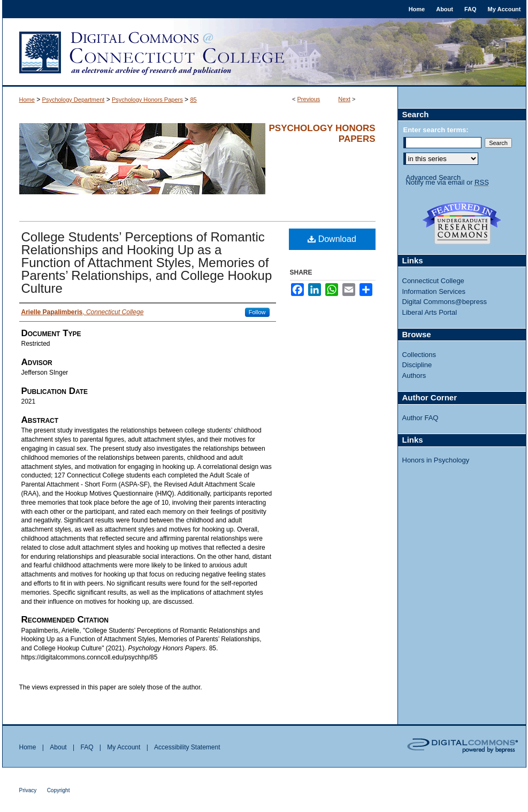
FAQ (87, 747)
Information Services (434, 291)
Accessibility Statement (187, 747)
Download (332, 239)
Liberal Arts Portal (430, 312)
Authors (414, 375)
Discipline (417, 365)
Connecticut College (433, 281)
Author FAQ (420, 418)
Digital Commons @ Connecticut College (264, 52)
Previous (309, 99)
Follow (257, 312)
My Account (124, 747)
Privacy (28, 790)
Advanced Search (434, 177)
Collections (419, 355)
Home (27, 100)
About (58, 747)
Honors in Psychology (436, 460)
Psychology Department (74, 100)
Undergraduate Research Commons (462, 223)
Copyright (59, 790)
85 (193, 100)
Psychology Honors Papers (147, 100)
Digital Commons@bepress (445, 302)
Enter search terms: (436, 130)
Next (344, 99)
